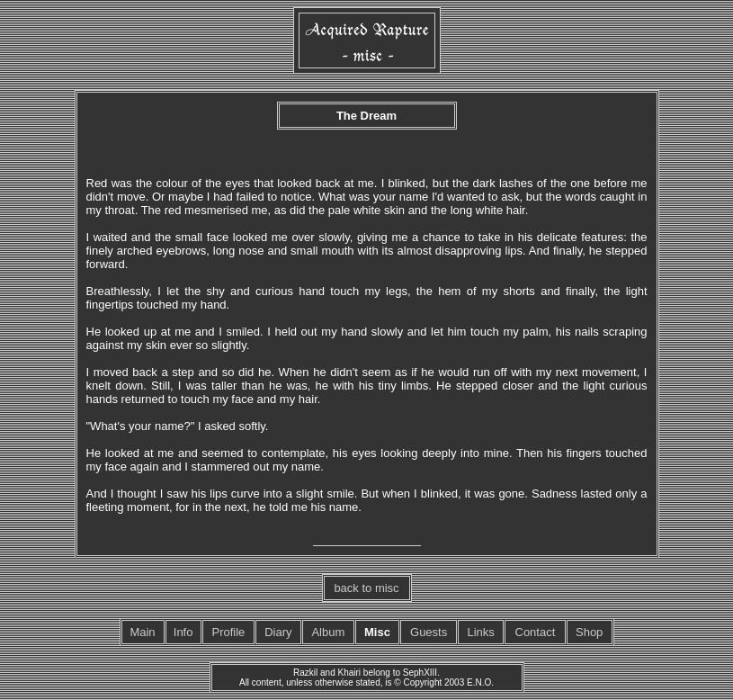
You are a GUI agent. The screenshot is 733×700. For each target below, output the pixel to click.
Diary (278, 632)
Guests (429, 632)
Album (328, 632)
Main (142, 632)
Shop (589, 632)
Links (481, 632)
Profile (228, 632)
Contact (536, 632)
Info (183, 632)
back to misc (366, 588)
